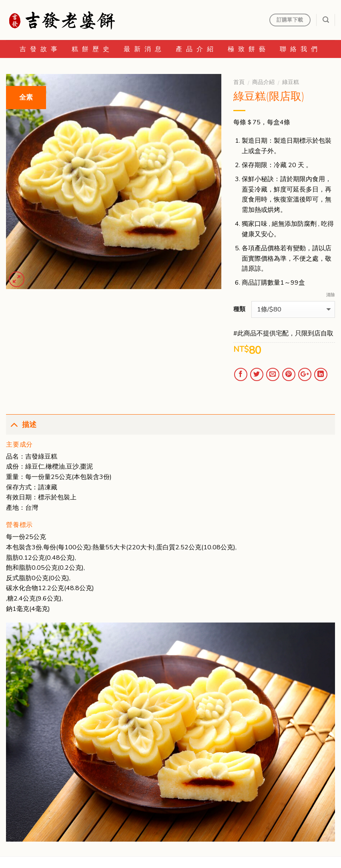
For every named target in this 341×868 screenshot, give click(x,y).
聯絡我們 (301, 49)
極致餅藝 (249, 49)
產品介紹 (197, 49)
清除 (331, 295)
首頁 (239, 82)
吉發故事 (40, 49)
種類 (239, 309)
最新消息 (144, 49)
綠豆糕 (291, 82)
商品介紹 (263, 82)
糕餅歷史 (92, 49)
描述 (21, 424)
